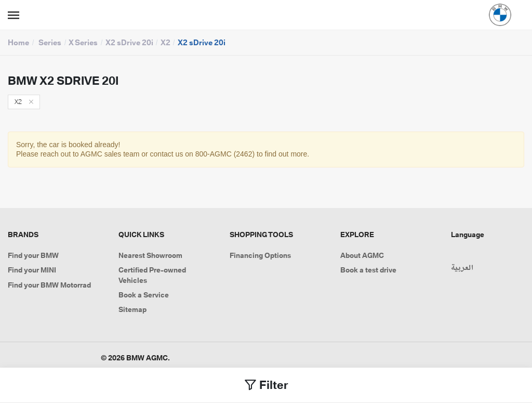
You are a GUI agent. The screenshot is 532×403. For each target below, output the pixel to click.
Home (18, 42)
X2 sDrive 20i (129, 42)
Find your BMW (33, 255)
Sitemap (132, 309)
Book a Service (144, 295)
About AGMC (362, 255)
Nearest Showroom (150, 255)
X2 (165, 42)
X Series (83, 42)
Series (50, 42)
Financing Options (260, 255)
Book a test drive (368, 270)
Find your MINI (32, 270)
